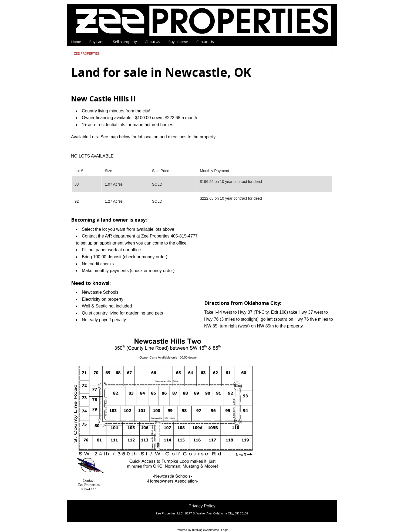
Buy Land (97, 42)
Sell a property (125, 42)
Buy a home (178, 42)
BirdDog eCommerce (206, 530)
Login (225, 530)
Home (76, 42)
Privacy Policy (202, 506)
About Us (153, 42)
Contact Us (205, 42)
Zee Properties (87, 53)
